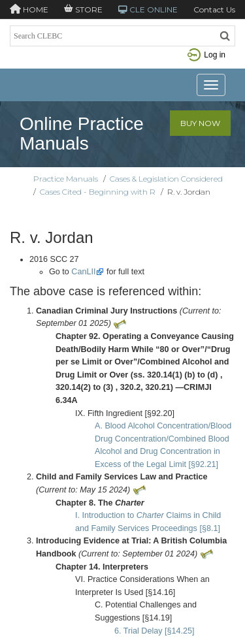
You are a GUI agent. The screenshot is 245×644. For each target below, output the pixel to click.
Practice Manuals (66, 179)
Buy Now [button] (200, 123)
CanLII (83, 272)
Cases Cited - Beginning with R (98, 192)
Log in (206, 55)
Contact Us (214, 9)
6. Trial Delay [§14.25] (155, 631)
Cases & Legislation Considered (166, 179)
